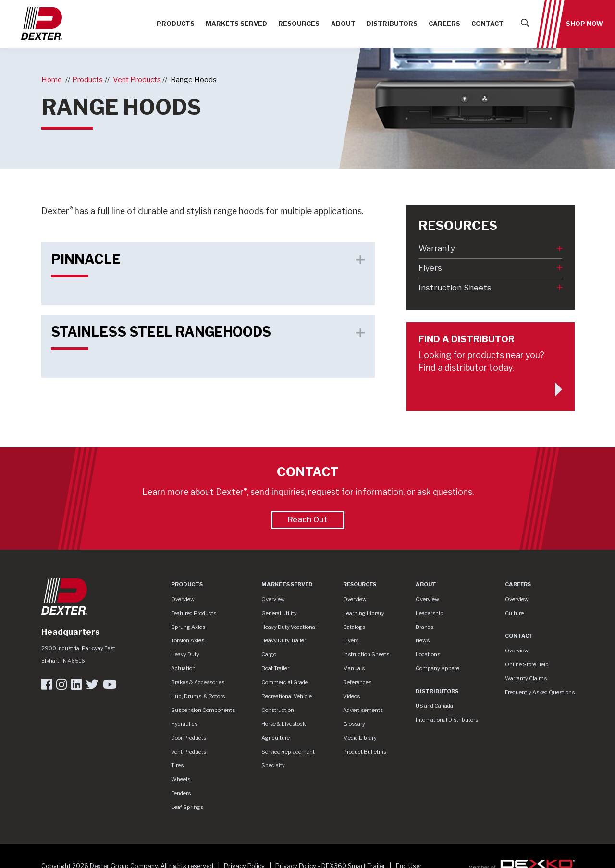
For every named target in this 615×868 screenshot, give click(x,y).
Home (52, 79)
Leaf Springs (187, 807)
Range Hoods (194, 79)
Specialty (273, 765)
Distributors (392, 24)
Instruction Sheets (455, 288)
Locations (428, 654)
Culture (514, 613)
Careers (444, 24)
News (423, 640)
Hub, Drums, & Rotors (198, 696)
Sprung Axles (188, 627)
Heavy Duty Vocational (289, 627)
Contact (487, 24)
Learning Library (364, 613)
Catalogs (354, 627)
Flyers (430, 268)
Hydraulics (184, 724)
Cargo (269, 654)
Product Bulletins (365, 752)
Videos (351, 696)
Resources (299, 24)
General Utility (279, 613)
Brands (424, 627)
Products (176, 24)
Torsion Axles (188, 640)
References (357, 682)
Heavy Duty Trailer (284, 640)
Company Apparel (438, 668)
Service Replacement (288, 752)
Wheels (181, 779)
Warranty (437, 248)
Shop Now (584, 24)
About (343, 24)
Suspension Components (203, 710)
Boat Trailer (275, 668)
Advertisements (363, 710)
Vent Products (137, 79)
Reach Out (308, 520)
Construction (278, 710)
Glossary (354, 724)
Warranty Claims (526, 678)
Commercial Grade (285, 682)
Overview (183, 599)
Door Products (189, 738)
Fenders (181, 793)
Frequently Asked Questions (540, 692)
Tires (177, 765)
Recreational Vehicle (287, 696)
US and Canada (434, 706)
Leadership (430, 613)
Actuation (183, 668)
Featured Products (194, 613)
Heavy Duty (185, 654)
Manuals (354, 668)
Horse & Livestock (283, 724)
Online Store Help (527, 664)
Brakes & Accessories (198, 682)
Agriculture (276, 738)
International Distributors (447, 720)
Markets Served (236, 24)
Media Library (360, 738)
